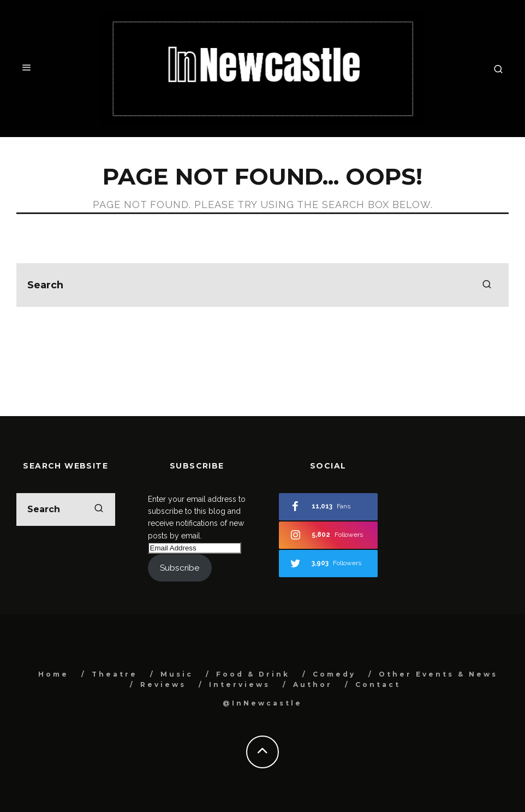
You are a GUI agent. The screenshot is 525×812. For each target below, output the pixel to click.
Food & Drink (253, 674)
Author (313, 684)
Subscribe (180, 568)
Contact (378, 684)
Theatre (115, 674)
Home (53, 674)
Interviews (240, 684)
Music (177, 674)
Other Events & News (438, 674)
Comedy (334, 674)
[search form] (262, 285)
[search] (487, 285)
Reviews (163, 684)
